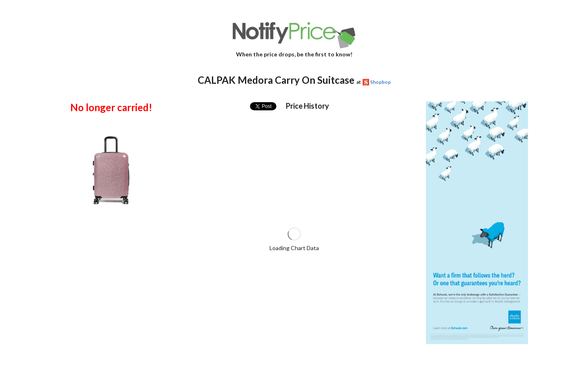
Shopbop (380, 82)
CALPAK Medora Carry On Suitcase (276, 80)
